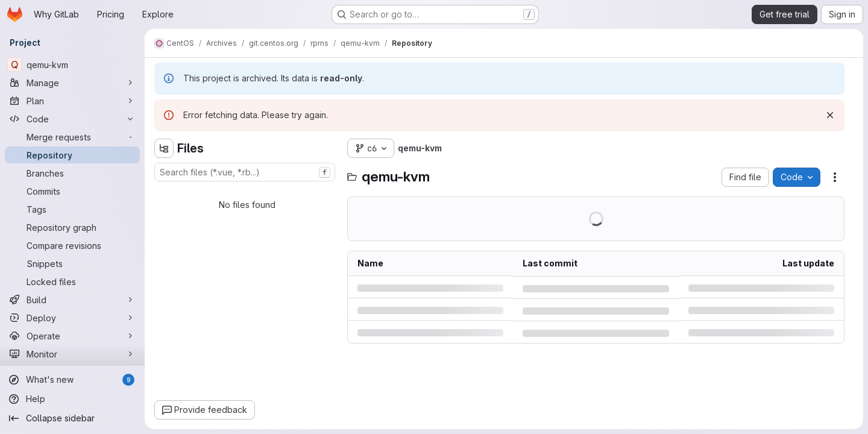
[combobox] (245, 172)
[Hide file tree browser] (164, 148)
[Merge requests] (72, 137)
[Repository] (72, 155)
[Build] (72, 300)
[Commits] (72, 191)
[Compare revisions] (72, 245)
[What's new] (72, 380)
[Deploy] (72, 318)
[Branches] (72, 173)
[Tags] (72, 209)
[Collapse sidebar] (72, 418)
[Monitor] (72, 354)
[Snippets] (72, 263)
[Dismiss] (830, 115)
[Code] (72, 119)
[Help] (72, 399)
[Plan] (72, 101)
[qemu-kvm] (72, 64)
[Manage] (72, 83)
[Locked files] (72, 281)
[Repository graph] (72, 227)
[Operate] (72, 336)
